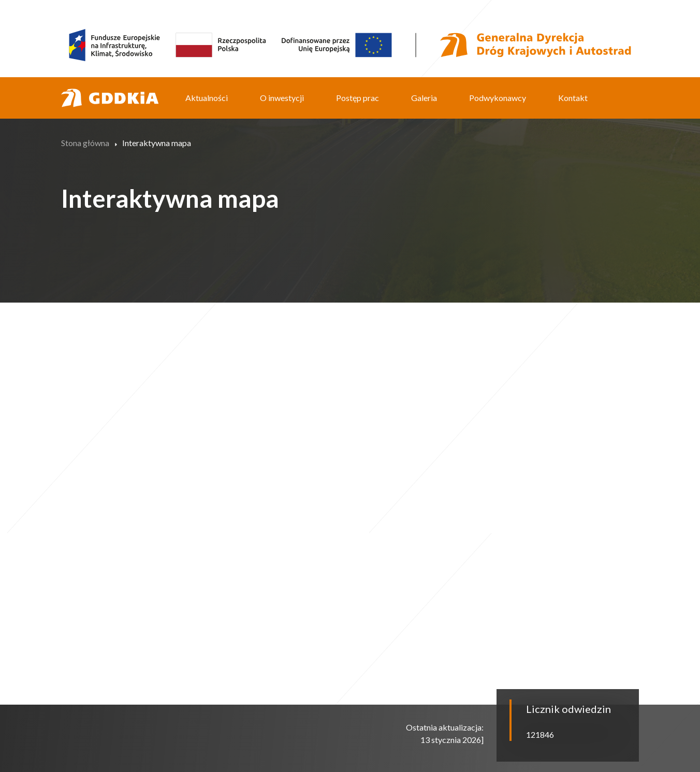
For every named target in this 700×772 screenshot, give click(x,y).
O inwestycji (282, 98)
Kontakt (573, 98)
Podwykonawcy (498, 98)
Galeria (424, 98)
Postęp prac (358, 98)
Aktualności (207, 98)
